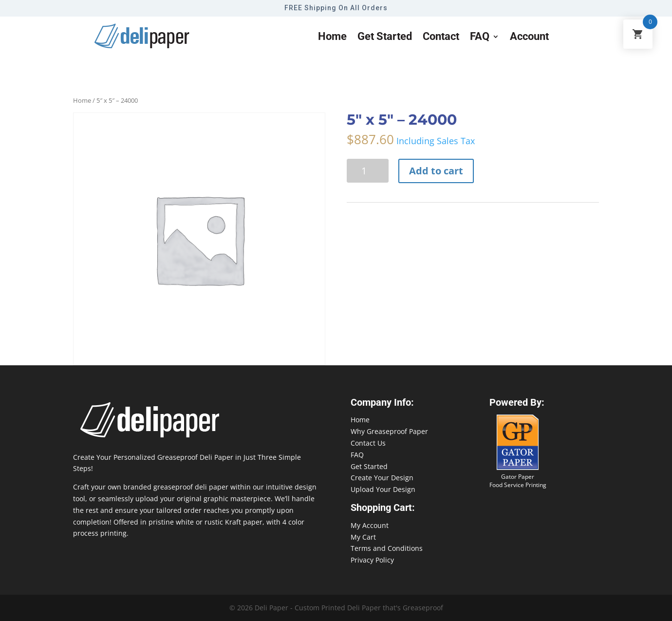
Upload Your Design (383, 489)
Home (332, 38)
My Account (370, 525)
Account (529, 38)
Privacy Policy (372, 560)
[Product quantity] (368, 171)
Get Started (369, 466)
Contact (441, 38)
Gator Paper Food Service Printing (518, 481)
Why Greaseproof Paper (389, 431)
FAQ (480, 38)
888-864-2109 (621, 602)
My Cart (363, 537)
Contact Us (368, 443)
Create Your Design (382, 478)
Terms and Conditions (387, 548)
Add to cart (436, 171)
